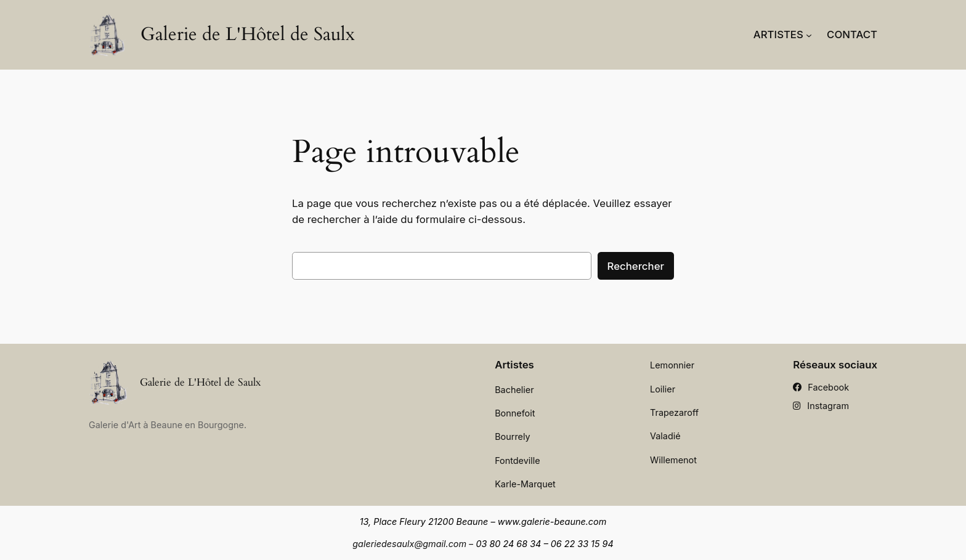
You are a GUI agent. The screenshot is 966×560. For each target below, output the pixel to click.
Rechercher (636, 266)
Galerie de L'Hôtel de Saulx (248, 34)
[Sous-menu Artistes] (809, 34)
